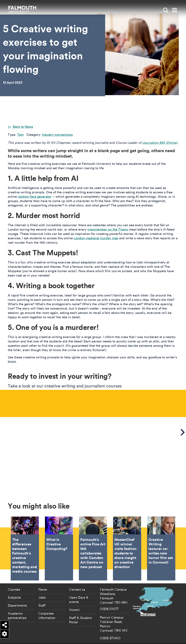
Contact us (77, 573)
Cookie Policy (131, 634)
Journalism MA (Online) (160, 143)
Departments (17, 589)
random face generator (35, 197)
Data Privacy (153, 634)
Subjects (14, 581)
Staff (42, 589)
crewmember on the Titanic (108, 229)
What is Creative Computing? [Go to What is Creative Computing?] (59, 532)
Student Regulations (168, 634)
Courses (14, 573)
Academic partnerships (17, 600)
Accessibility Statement (113, 634)
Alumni (74, 594)
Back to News (22, 127)
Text (20, 135)
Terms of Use (140, 640)
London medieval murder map (96, 238)
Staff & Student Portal (80, 604)
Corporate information (47, 600)
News (43, 573)
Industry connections (57, 135)
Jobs (42, 581)
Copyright (142, 634)
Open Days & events (79, 584)
